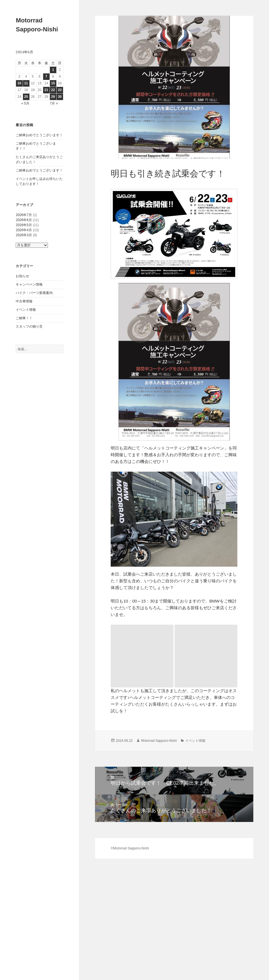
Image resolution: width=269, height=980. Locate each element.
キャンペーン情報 (29, 284)
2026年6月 (24, 220)
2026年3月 (24, 235)
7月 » (54, 103)
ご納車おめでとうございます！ (39, 135)
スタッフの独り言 (29, 326)
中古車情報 (24, 301)
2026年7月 (24, 215)
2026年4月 (24, 230)
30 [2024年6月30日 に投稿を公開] (60, 97)
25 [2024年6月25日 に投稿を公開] (26, 97)
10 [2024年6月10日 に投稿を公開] (19, 83)
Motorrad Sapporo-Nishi (159, 678)
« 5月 (25, 103)
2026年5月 (24, 225)
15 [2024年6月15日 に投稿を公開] (53, 83)
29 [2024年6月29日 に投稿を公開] (53, 97)
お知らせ (22, 276)
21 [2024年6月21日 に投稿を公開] (46, 90)
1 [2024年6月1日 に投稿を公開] (53, 70)
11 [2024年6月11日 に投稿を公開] (26, 83)
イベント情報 (26, 310)
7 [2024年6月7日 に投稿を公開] (46, 77)
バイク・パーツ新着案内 (34, 293)
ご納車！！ (24, 318)
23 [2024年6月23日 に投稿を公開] (60, 90)
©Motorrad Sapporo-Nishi (130, 786)
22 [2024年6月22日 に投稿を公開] (53, 90)
